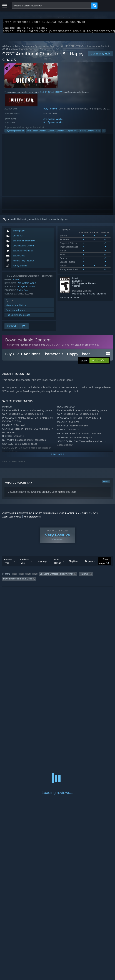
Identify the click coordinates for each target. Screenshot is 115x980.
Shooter (60, 133)
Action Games (22, 48)
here (60, 494)
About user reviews (12, 519)
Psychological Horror (15, 133)
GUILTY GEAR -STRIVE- (73, 48)
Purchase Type (24, 563)
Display (89, 563)
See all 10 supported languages (75, 257)
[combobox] (52, 6)
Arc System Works (53, 121)
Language (42, 563)
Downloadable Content (98, 48)
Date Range (58, 563)
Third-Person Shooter (36, 133)
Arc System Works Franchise (45, 48)
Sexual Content (87, 133)
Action (51, 133)
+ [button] (104, 133)
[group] (57, 578)
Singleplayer (72, 133)
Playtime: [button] (84, 576)
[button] (99, 362)
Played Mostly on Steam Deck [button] (17, 581)
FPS (98, 133)
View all (106, 484)
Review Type (8, 563)
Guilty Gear (23, 292)
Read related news (15, 312)
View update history (16, 307)
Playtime (73, 563)
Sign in (6, 221)
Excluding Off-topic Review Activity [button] (56, 576)
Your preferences (32, 519)
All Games (7, 48)
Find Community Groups (18, 317)
